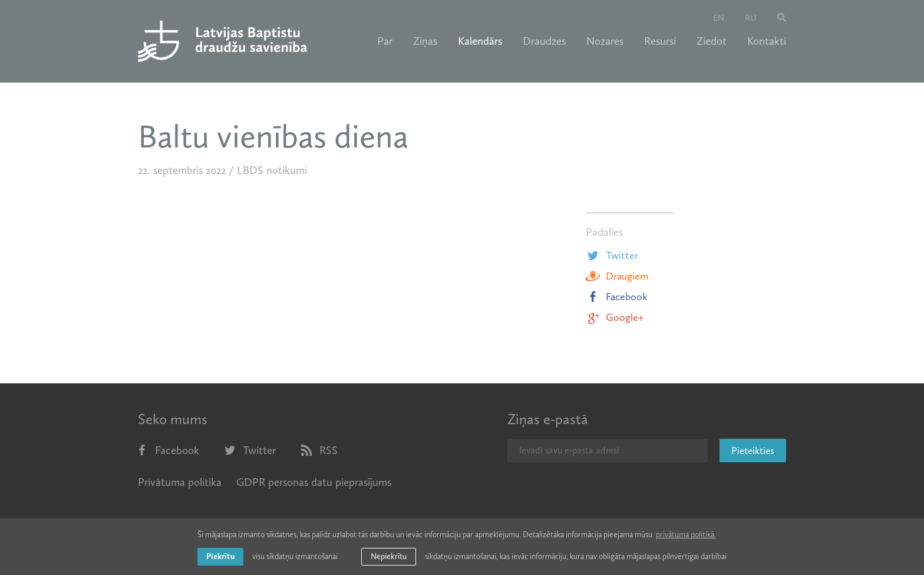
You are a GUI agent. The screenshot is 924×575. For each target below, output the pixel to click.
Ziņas (425, 41)
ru (751, 18)
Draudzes (544, 41)
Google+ (615, 317)
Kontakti (767, 41)
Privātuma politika (180, 482)
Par (385, 41)
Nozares (605, 41)
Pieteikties (753, 451)
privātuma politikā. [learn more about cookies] (686, 535)
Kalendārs (480, 41)
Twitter (612, 255)
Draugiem (617, 276)
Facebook (617, 297)
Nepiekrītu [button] (389, 556)
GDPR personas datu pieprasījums (314, 482)
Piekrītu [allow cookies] (220, 556)
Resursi (660, 41)
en (719, 18)
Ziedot (712, 41)
